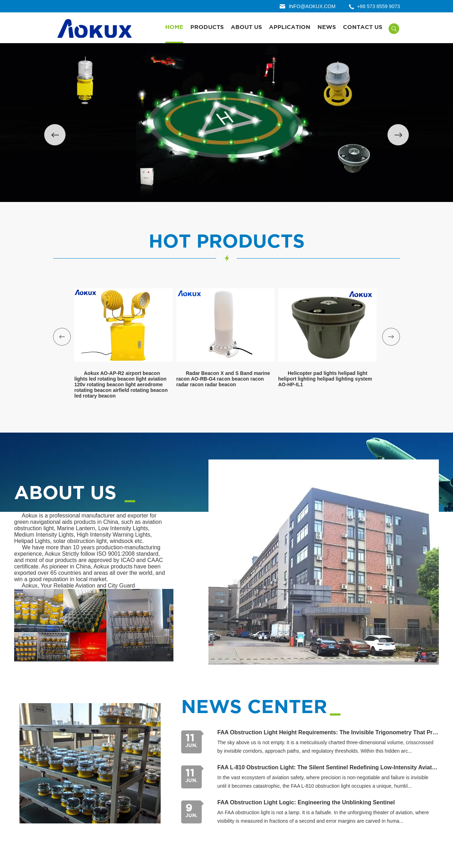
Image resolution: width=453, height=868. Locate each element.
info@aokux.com (312, 6)
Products (207, 27)
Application (290, 27)
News (327, 27)
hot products (226, 242)
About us (67, 494)
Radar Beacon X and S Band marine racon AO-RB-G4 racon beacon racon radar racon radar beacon (223, 379)
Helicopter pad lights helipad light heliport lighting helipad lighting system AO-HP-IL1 (325, 379)
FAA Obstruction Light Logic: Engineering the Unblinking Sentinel (306, 803)
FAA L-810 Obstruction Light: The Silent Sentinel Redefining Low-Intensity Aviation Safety (328, 768)
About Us (246, 27)
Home (174, 27)
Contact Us (363, 27)
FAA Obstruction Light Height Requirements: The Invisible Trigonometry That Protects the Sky (328, 733)
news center (256, 708)
